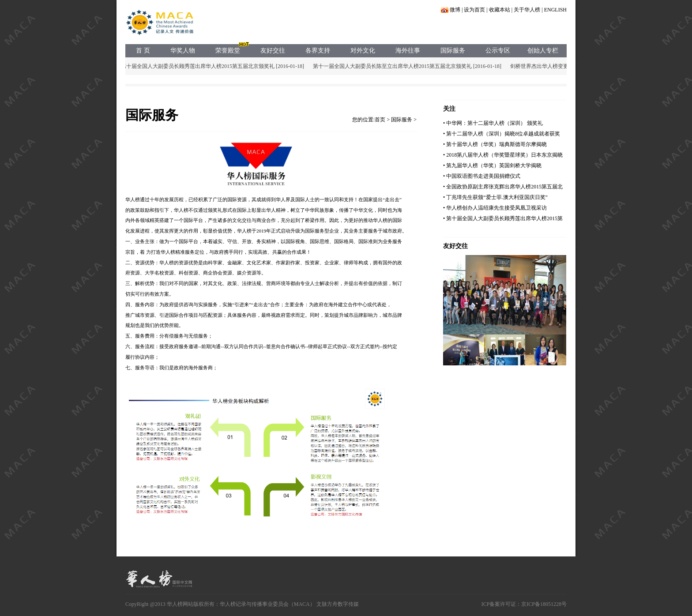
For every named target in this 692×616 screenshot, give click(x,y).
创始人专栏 (543, 51)
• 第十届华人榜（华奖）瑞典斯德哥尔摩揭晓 (495, 144)
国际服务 (453, 51)
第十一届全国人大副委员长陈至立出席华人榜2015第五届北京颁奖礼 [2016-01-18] (408, 66)
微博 (455, 10)
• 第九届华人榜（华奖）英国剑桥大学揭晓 (492, 165)
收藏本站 (500, 10)
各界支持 (318, 51)
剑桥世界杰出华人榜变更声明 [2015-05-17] (561, 66)
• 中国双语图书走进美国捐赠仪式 (482, 176)
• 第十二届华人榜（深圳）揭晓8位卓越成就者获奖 (502, 134)
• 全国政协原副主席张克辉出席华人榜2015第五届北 (503, 187)
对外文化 (363, 51)
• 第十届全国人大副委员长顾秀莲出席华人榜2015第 (503, 218)
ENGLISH (555, 10)
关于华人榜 (527, 10)
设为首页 (474, 10)
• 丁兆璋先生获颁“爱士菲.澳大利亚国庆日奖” (495, 197)
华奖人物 (183, 51)
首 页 (143, 51)
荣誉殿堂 (228, 51)
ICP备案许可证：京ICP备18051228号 (524, 604)
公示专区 (498, 51)
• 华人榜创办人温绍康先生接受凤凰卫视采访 (495, 208)
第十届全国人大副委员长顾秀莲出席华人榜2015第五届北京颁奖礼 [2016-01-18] (214, 66)
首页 (380, 120)
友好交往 (273, 51)
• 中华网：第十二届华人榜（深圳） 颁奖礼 (493, 123)
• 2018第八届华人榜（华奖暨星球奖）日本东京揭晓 (503, 155)
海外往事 (408, 51)
